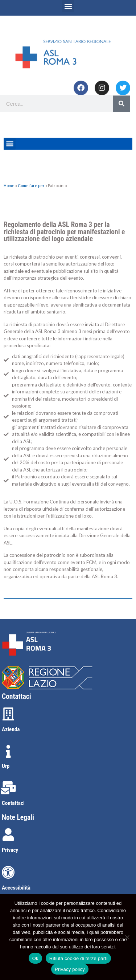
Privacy (10, 850)
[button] (68, 6)
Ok (35, 958)
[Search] (121, 104)
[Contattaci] (8, 788)
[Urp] (8, 752)
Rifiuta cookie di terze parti (78, 958)
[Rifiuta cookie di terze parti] (127, 937)
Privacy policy (70, 969)
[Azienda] (8, 714)
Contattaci (13, 803)
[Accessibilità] (8, 872)
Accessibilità (16, 888)
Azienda (11, 729)
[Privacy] (8, 835)
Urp (6, 766)
